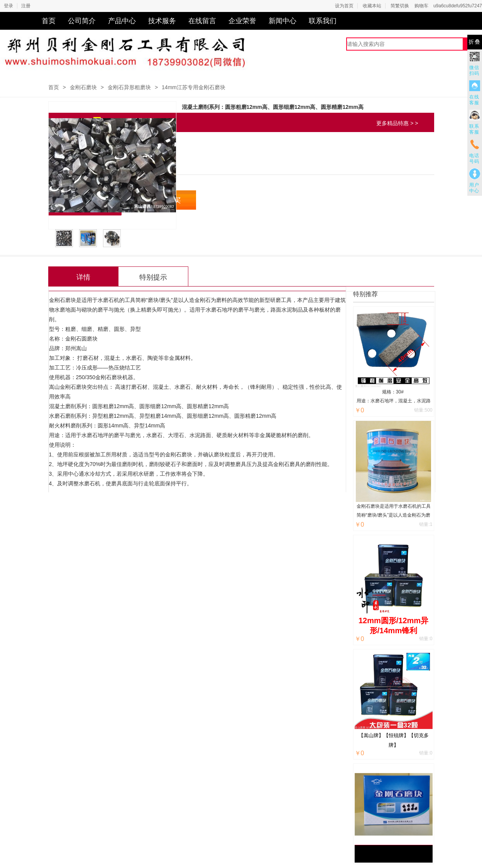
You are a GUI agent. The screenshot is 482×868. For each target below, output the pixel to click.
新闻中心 (282, 21)
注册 (26, 6)
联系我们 (323, 21)
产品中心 (122, 21)
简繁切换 (400, 6)
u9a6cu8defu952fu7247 (458, 6)
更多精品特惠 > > (397, 123)
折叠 (475, 42)
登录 (8, 6)
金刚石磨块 (83, 87)
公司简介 (82, 21)
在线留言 (202, 21)
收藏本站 (372, 6)
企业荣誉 (242, 21)
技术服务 (162, 21)
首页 (49, 21)
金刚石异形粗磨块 (129, 87)
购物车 (421, 6)
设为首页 (344, 6)
